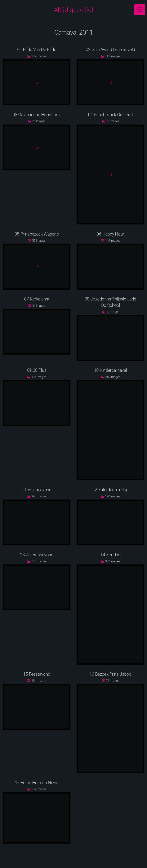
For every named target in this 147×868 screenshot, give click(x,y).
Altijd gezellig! (73, 10)
